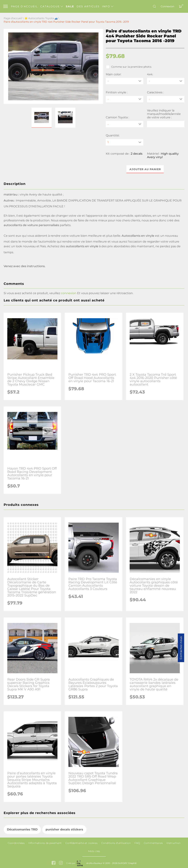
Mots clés (94, 851)
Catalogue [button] (52, 6)
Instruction (174, 843)
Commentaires (153, 843)
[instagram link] (61, 863)
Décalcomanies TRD (22, 829)
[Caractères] (166, 99)
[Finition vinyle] (124, 99)
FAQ (137, 843)
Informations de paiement (45, 843)
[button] (42, 118)
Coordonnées (16, 843)
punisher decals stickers (64, 829)
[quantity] (124, 142)
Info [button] (108, 6)
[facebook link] (54, 863)
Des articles (88, 6)
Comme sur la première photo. (129, 67)
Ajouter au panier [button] (145, 169)
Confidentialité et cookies (81, 843)
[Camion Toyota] (124, 124)
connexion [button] (69, 293)
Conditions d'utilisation (116, 843)
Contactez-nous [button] (181, 648)
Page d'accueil (24, 6)
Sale (70, 6)
